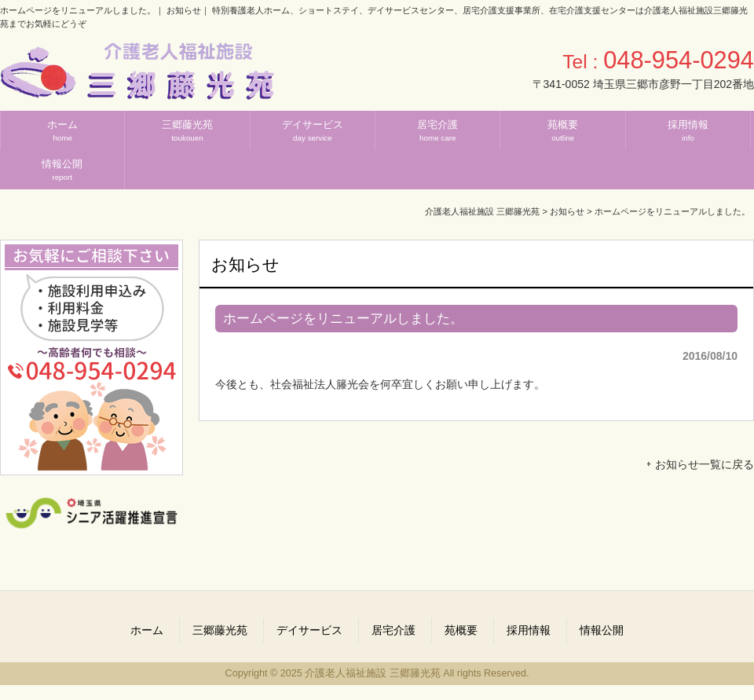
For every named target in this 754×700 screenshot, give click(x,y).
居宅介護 (393, 630)
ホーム (147, 630)
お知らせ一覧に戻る (705, 464)
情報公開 (602, 630)
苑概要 (461, 630)
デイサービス (309, 630)
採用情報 (529, 630)
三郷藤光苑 (220, 630)
